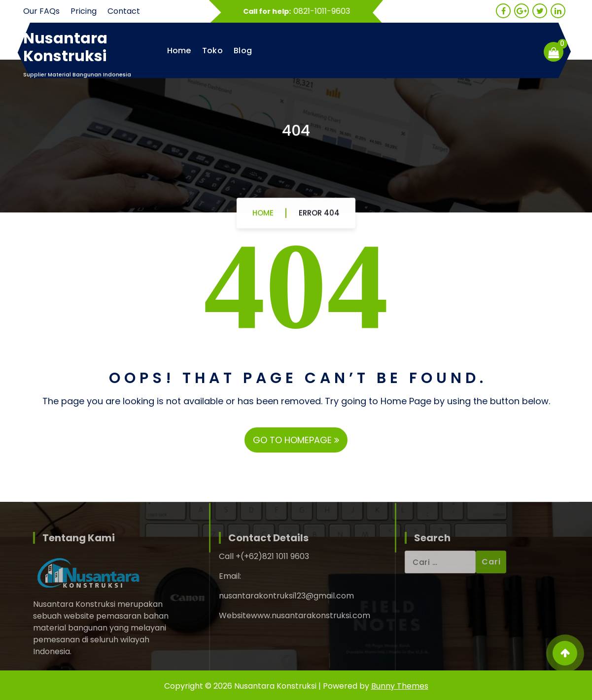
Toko (212, 51)
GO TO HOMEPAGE (296, 440)
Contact (124, 11)
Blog (243, 51)
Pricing (84, 11)
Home (179, 51)
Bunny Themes (400, 686)
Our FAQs (41, 11)
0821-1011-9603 (326, 11)
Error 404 (319, 217)
